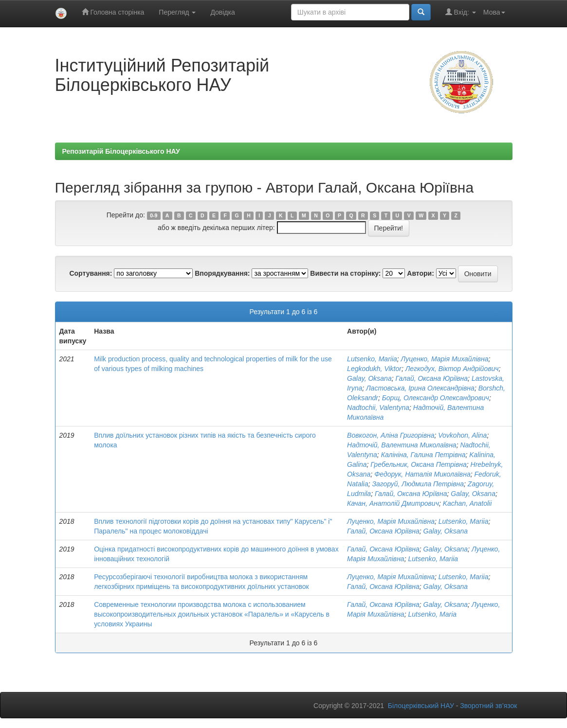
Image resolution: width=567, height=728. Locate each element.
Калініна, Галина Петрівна (423, 455)
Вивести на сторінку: (345, 273)
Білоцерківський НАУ (421, 706)
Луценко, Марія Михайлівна (445, 359)
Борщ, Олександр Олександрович (436, 398)
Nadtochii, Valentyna (378, 408)
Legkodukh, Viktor (374, 369)
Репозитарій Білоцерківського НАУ (121, 151)
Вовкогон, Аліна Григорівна (391, 435)
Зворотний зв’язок (488, 706)
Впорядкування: (222, 273)
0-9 (154, 215)
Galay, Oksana (369, 378)
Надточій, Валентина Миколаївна (402, 445)
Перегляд (177, 12)
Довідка (222, 12)
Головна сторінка (113, 12)
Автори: (421, 273)
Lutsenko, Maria (432, 614)
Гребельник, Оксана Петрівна (418, 464)
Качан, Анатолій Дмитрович (393, 503)
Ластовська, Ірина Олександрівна (420, 388)
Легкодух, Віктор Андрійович (452, 369)
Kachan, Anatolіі (467, 503)
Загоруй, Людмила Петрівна (418, 484)
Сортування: (91, 273)
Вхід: (461, 12)
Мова (494, 12)
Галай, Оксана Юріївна (431, 378)
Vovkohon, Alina (462, 435)
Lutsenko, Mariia (372, 359)
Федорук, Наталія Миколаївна (422, 474)
